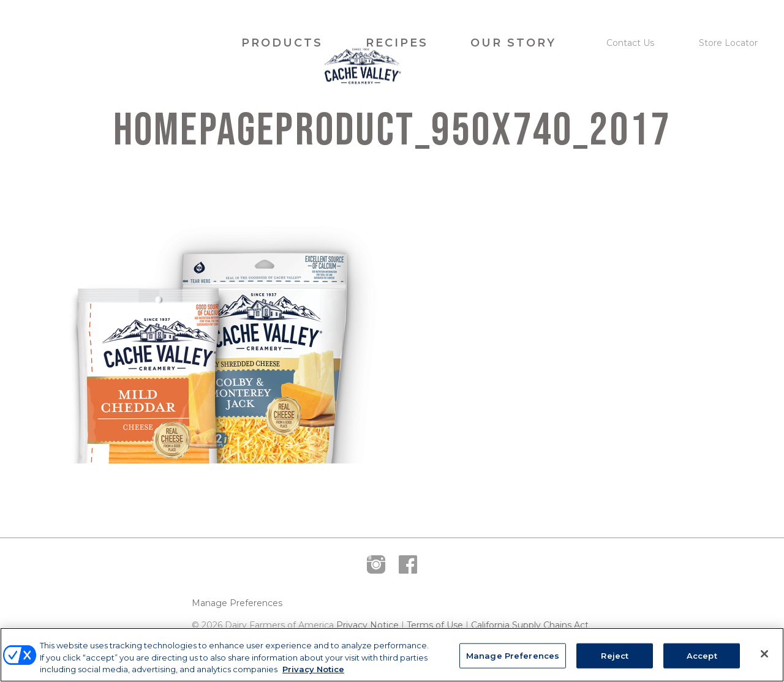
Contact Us (630, 43)
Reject (615, 655)
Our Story (513, 43)
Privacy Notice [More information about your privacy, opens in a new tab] (313, 669)
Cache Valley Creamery (118, 43)
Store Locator (728, 43)
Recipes (397, 43)
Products (282, 43)
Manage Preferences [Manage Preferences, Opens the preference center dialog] (513, 655)
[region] (392, 655)
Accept (702, 655)
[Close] (764, 654)
